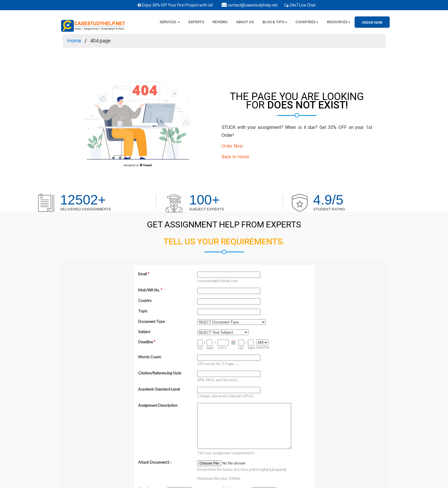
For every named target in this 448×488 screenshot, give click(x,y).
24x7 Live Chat (303, 5)
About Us (245, 22)
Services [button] (170, 22)
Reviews (220, 22)
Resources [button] (339, 22)
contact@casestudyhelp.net (250, 5)
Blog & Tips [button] (275, 22)
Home (74, 41)
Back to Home (235, 157)
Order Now (372, 23)
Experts (196, 22)
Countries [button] (307, 22)
